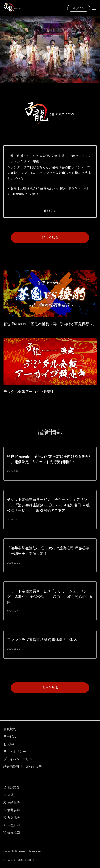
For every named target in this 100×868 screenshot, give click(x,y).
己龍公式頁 (11, 787)
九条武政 (12, 818)
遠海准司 (12, 833)
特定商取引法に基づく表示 (23, 767)
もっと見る (50, 688)
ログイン (79, 8)
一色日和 (12, 825)
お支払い (10, 744)
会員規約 (10, 729)
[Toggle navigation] (94, 8)
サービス (10, 736)
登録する (50, 211)
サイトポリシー (15, 752)
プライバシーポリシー (19, 759)
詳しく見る (50, 237)
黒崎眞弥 (12, 802)
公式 (9, 795)
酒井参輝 (12, 810)
